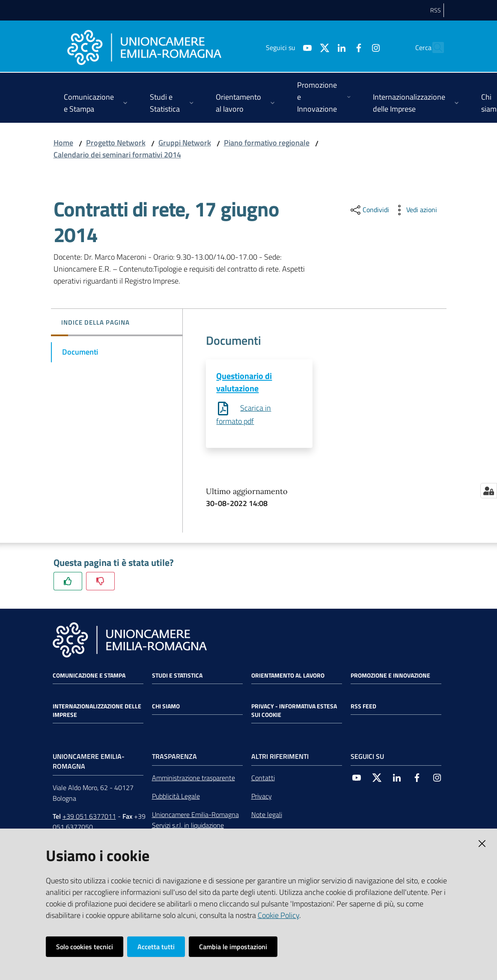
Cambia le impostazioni (233, 947)
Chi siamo (166, 707)
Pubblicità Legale (176, 796)
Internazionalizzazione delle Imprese (97, 711)
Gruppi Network (185, 143)
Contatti (263, 778)
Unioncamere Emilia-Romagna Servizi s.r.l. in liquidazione (195, 820)
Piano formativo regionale (267, 143)
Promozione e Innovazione (390, 676)
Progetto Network (116, 143)
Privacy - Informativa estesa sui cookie (294, 711)
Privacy (262, 796)
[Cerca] (434, 47)
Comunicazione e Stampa (89, 676)
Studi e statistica (177, 676)
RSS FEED (363, 707)
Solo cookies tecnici (85, 947)
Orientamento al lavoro (288, 676)
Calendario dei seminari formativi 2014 (117, 155)
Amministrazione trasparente (193, 778)
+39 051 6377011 (89, 817)
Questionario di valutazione (244, 382)
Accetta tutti (156, 947)
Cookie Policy (278, 915)
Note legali (267, 815)
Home (63, 143)
